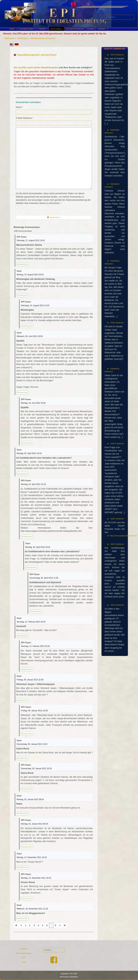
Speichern (54, 217)
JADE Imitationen (117, 55)
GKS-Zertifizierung (75, 29)
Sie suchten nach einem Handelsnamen (36, 67)
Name (19, 107)
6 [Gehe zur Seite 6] (47, 925)
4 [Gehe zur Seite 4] (38, 925)
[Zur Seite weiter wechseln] (60, 925)
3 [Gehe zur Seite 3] (34, 925)
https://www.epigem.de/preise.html (123, 536)
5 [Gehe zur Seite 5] (43, 925)
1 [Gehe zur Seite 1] (26, 925)
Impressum (24, 949)
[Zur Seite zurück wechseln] (21, 925)
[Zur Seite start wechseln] (16, 925)
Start (12, 29)
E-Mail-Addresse (25, 118)
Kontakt (102, 29)
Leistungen (56, 29)
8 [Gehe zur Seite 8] (56, 925)
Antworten (23, 264)
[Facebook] (54, 962)
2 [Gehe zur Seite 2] (30, 925)
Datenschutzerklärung (24, 953)
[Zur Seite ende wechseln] (65, 925)
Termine (90, 29)
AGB (24, 958)
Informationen (27, 29)
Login (24, 962)
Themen (42, 29)
